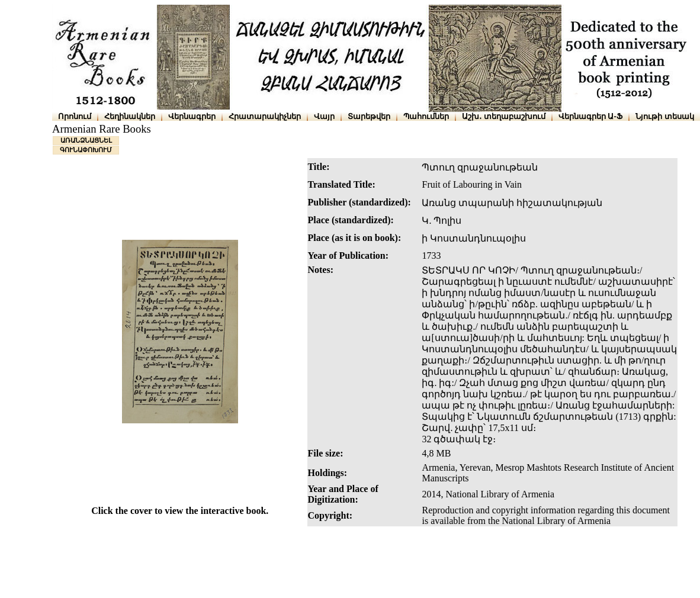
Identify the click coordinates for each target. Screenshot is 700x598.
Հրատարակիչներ (265, 116)
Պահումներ (426, 116)
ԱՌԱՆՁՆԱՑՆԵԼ (86, 140)
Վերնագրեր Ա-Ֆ (590, 116)
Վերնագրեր (192, 116)
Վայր (324, 116)
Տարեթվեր (369, 116)
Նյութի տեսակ (665, 116)
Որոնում (75, 116)
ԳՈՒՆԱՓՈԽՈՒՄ (86, 150)
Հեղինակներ (130, 116)
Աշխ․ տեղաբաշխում (504, 116)
